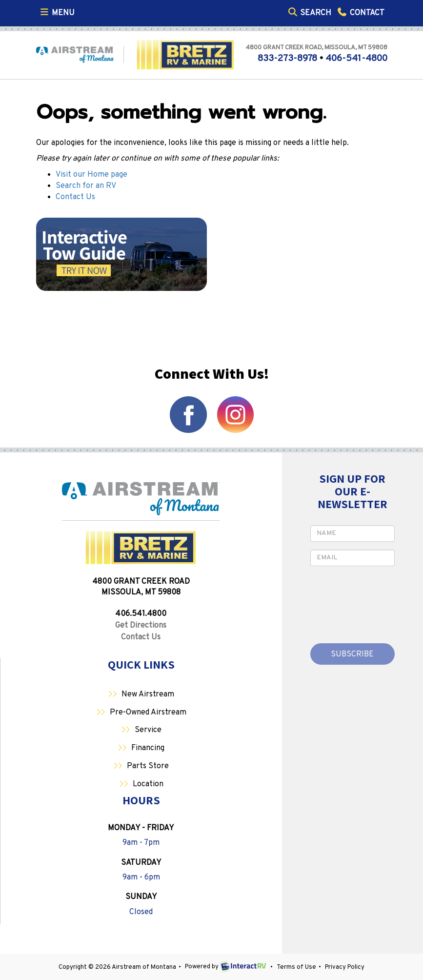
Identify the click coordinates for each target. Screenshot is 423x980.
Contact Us (75, 197)
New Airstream (148, 694)
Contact (360, 12)
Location (148, 784)
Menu (58, 12)
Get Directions (141, 626)
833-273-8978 (287, 59)
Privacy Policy (345, 967)
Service (148, 730)
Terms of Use (296, 967)
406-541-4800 (356, 59)
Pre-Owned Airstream (148, 713)
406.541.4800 (141, 614)
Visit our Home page (91, 175)
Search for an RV (86, 186)
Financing (148, 748)
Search (309, 12)
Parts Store (148, 766)
